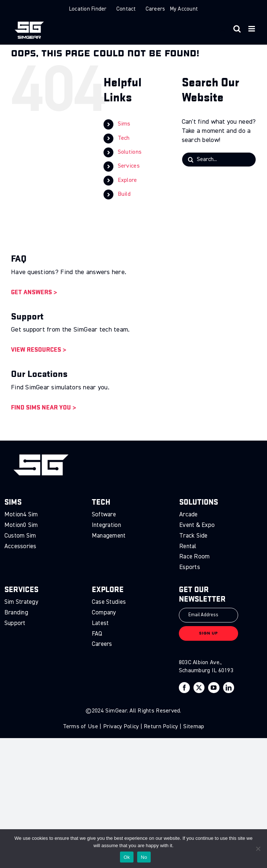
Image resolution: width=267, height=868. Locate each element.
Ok (127, 857)
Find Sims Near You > (44, 407)
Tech (124, 138)
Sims (124, 124)
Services (129, 166)
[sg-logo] (41, 458)
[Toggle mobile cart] (222, 29)
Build (124, 194)
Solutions (130, 152)
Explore (127, 180)
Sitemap (194, 727)
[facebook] (184, 688)
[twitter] (199, 688)
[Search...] (219, 160)
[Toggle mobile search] (237, 29)
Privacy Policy (121, 727)
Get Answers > (34, 292)
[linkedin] (229, 688)
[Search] (191, 160)
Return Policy (161, 727)
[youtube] (214, 688)
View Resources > (39, 349)
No (144, 857)
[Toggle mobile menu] (252, 29)
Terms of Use (80, 727)
